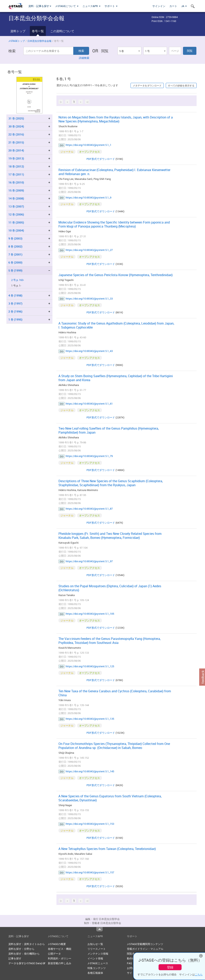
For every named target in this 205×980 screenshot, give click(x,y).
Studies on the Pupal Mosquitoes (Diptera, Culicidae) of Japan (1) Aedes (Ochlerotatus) (110, 588)
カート (173, 6)
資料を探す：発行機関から (24, 954)
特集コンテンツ (97, 968)
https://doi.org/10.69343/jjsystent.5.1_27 (89, 250)
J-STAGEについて (67, 6)
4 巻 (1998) (15, 295)
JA (184, 6)
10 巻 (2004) (16, 230)
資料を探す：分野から (21, 949)
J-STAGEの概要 (57, 944)
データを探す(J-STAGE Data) (27, 963)
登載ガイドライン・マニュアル (145, 949)
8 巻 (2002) (15, 246)
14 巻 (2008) (16, 198)
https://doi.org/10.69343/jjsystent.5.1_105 (90, 614)
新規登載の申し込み (60, 963)
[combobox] (129, 51)
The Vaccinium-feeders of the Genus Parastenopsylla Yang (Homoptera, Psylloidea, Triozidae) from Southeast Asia (110, 641)
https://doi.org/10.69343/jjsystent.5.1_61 (89, 404)
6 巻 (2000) (15, 262)
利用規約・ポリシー (60, 958)
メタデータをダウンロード (147, 85)
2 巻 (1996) (15, 311)
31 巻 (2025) (16, 118)
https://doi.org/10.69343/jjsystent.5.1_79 (89, 456)
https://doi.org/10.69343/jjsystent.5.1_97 (89, 561)
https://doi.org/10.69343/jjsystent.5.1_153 (90, 824)
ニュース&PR (91, 6)
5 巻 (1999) (15, 270)
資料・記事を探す (40, 6)
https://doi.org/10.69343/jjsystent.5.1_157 (90, 872)
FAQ (129, 963)
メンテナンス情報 (98, 954)
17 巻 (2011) (16, 174)
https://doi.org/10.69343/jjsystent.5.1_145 (90, 771)
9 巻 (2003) (15, 238)
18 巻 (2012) (16, 166)
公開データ (54, 954)
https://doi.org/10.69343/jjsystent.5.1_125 (90, 666)
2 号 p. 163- (18, 280)
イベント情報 (95, 958)
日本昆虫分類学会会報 (39, 41)
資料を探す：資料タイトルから (27, 944)
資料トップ (18, 31)
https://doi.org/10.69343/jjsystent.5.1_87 (89, 509)
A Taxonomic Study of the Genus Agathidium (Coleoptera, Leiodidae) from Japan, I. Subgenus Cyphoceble (116, 325)
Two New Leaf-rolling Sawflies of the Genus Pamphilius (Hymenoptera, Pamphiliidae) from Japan (109, 430)
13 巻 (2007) (16, 206)
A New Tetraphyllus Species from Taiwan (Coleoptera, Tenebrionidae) (107, 849)
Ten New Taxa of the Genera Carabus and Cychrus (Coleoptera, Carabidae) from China (115, 693)
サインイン (159, 6)
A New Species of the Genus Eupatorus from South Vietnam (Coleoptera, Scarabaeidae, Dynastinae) (110, 798)
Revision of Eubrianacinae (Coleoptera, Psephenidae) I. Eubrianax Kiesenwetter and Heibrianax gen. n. (114, 172)
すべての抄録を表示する (181, 85)
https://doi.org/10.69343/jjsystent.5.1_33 (89, 299)
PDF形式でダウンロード (101, 159)
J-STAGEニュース (98, 963)
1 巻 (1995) (15, 319)
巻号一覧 (38, 31)
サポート (111, 6)
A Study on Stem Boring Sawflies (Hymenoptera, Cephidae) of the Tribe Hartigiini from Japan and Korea (116, 378)
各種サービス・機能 (60, 949)
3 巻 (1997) (15, 303)
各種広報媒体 (95, 973)
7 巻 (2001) (15, 254)
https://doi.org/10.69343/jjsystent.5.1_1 (88, 145)
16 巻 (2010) (16, 182)
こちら (199, 974)
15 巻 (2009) (16, 190)
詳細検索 (84, 58)
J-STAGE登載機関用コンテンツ (145, 944)
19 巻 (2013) (16, 158)
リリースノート (97, 949)
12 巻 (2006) (16, 214)
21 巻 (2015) (16, 142)
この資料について (62, 31)
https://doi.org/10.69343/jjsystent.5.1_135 (90, 719)
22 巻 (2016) (16, 134)
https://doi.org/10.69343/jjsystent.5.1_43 (89, 351)
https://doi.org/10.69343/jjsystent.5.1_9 (88, 197)
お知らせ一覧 (95, 944)
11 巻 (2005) (16, 222)
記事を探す (15, 958)
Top (99, 929)
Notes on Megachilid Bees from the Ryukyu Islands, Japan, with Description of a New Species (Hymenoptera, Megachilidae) (116, 119)
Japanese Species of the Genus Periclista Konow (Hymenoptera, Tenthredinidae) (116, 275)
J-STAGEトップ (17, 41)
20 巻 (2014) (16, 150)
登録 (170, 967)
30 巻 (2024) (16, 126)
